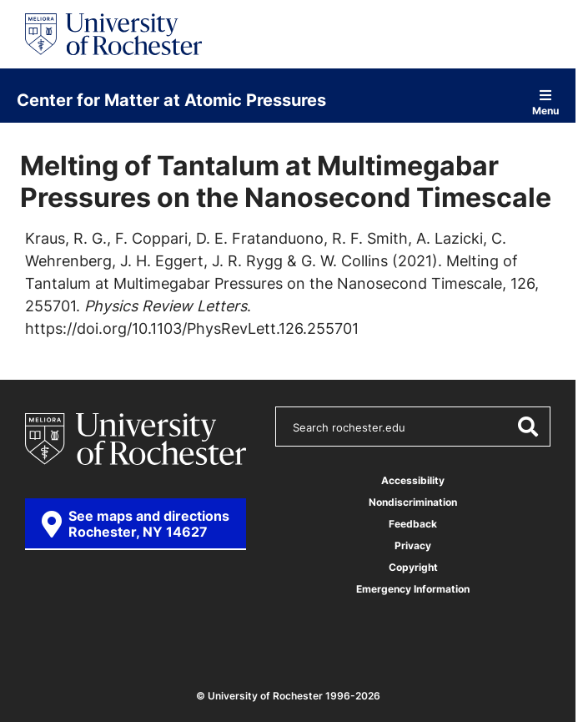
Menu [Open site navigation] (545, 102)
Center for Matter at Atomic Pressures (171, 99)
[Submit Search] (527, 427)
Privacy (413, 545)
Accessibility (413, 480)
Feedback (413, 524)
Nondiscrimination (413, 502)
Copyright (413, 567)
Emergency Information (413, 589)
